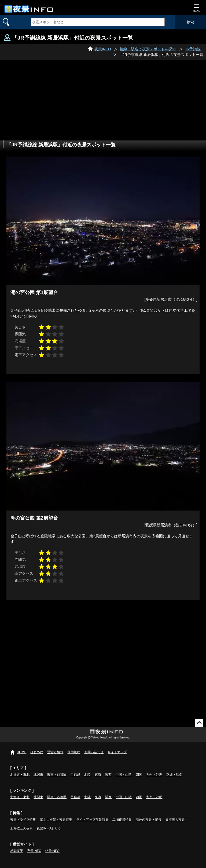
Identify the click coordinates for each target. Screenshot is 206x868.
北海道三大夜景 (21, 828)
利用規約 (74, 752)
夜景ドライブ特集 (23, 820)
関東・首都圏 (57, 775)
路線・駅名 (174, 775)
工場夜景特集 (122, 820)
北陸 (87, 775)
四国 (139, 775)
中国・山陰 (124, 775)
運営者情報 (55, 752)
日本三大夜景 (175, 820)
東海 (98, 775)
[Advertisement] (103, 100)
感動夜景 (17, 851)
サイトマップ (117, 752)
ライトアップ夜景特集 (92, 820)
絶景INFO (52, 851)
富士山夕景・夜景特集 (56, 820)
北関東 (38, 775)
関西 (108, 775)
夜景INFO (34, 851)
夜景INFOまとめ (49, 828)
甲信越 (75, 775)
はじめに (37, 752)
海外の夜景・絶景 (149, 820)
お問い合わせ (94, 752)
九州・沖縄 (154, 775)
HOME (21, 752)
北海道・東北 (20, 775)
